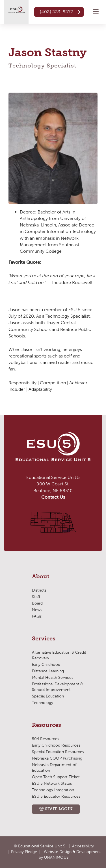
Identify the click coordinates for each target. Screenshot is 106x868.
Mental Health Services (53, 678)
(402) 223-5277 (57, 12)
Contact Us (53, 497)
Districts (39, 590)
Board (37, 603)
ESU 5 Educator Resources (56, 796)
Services (44, 639)
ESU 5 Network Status (52, 783)
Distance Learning (48, 671)
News (37, 610)
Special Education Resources (58, 752)
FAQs (37, 616)
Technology (43, 703)
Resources (46, 725)
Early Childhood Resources (56, 745)
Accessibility (83, 846)
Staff (36, 597)
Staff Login (59, 809)
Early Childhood (46, 665)
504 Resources (46, 739)
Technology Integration (53, 790)
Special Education (48, 696)
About (41, 577)
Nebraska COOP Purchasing (57, 758)
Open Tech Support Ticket (56, 777)
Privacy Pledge (24, 852)
